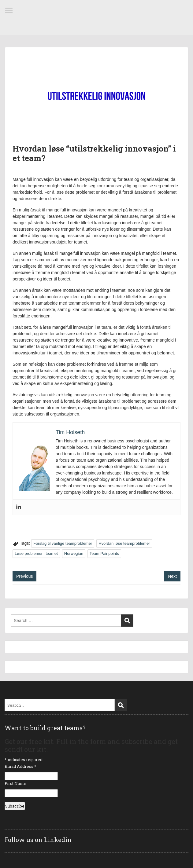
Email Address (20, 766)
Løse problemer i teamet (36, 553)
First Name (15, 783)
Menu (11, 10)
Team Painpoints (104, 553)
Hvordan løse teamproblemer (124, 543)
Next (172, 576)
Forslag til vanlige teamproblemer (63, 543)
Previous (24, 576)
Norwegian (74, 553)
